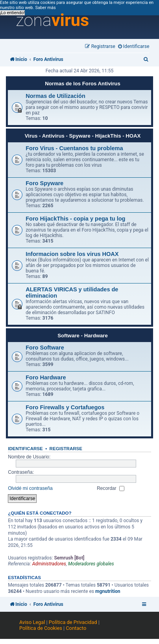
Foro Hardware (46, 377)
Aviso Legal (32, 622)
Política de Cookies (41, 628)
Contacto (76, 628)
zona (52, 20)
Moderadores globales (91, 564)
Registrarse (66, 449)
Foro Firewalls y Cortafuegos (65, 407)
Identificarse (25, 449)
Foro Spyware (44, 183)
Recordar (111, 488)
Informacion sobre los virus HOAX (72, 254)
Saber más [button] (45, 8)
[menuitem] (134, 47)
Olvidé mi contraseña (30, 488)
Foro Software (45, 348)
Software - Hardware (83, 336)
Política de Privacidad (73, 622)
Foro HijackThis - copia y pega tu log (75, 219)
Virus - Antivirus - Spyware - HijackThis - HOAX (83, 136)
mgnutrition (108, 591)
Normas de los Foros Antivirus (83, 84)
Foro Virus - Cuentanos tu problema (74, 148)
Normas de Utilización (55, 96)
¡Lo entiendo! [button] (12, 13)
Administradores (49, 564)
